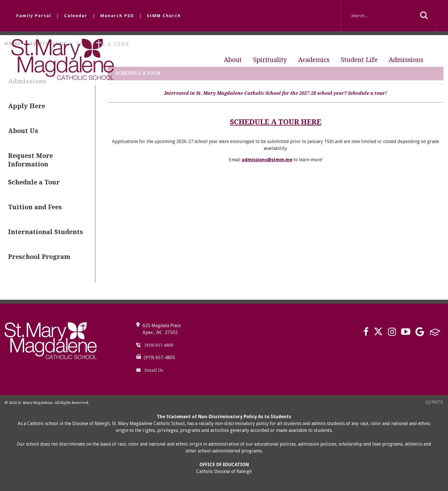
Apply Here (27, 106)
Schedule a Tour (34, 182)
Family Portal (34, 16)
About (233, 60)
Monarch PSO (117, 16)
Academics (314, 60)
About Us (23, 131)
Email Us (150, 370)
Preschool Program (39, 257)
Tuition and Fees (35, 207)
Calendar (76, 16)
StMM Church (164, 16)
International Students (46, 232)
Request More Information (30, 160)
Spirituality (270, 60)
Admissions (406, 60)
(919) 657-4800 (155, 345)
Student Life (359, 60)
